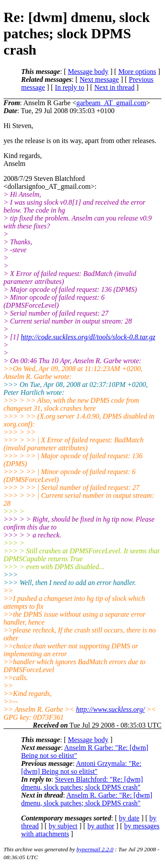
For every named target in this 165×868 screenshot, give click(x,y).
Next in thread (114, 87)
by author (101, 826)
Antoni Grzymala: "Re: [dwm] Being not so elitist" (81, 767)
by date (129, 818)
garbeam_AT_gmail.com (111, 103)
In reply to (70, 87)
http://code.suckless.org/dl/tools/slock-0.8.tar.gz (88, 337)
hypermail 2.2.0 (95, 849)
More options (137, 72)
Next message (99, 79)
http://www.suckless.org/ (110, 709)
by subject (63, 826)
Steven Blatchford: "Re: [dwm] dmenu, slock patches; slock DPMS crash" (82, 783)
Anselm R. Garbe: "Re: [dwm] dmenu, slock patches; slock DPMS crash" (87, 799)
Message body (88, 72)
